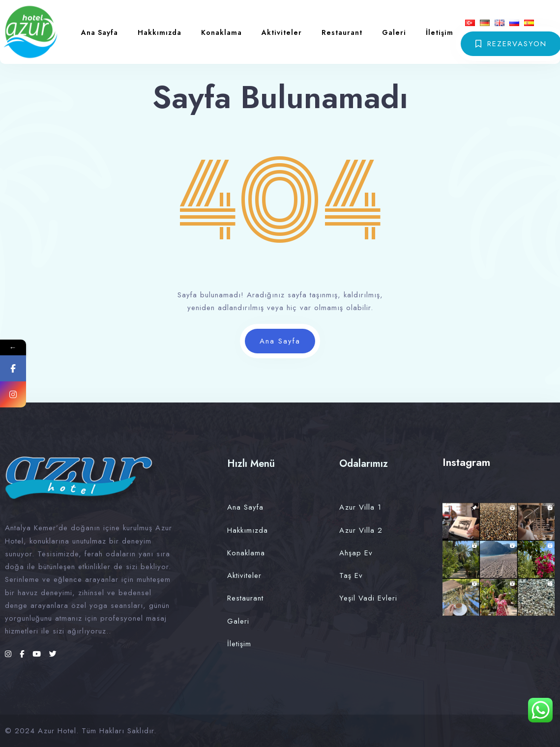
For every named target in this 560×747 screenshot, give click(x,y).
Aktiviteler (282, 32)
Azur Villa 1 (360, 507)
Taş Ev (351, 575)
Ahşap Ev (356, 553)
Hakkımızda (160, 32)
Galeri (394, 32)
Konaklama (221, 32)
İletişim (440, 32)
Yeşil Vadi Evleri (368, 598)
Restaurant (342, 32)
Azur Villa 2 (361, 530)
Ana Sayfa (100, 32)
